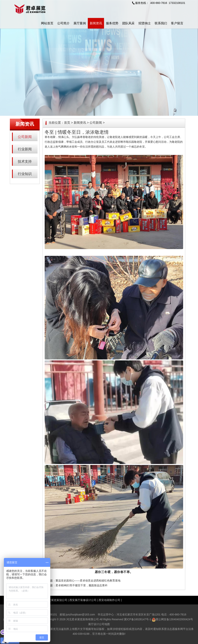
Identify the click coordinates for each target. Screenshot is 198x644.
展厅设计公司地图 (99, 624)
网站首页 (47, 23)
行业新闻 (25, 149)
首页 (67, 123)
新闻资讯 (96, 23)
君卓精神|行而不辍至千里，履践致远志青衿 (82, 585)
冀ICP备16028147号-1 (137, 619)
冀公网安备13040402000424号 (174, 619)
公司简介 (63, 23)
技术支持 (25, 161)
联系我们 (161, 23)
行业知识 (25, 174)
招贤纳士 (145, 23)
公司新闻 (25, 137)
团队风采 (128, 23)
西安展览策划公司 (56, 600)
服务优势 (112, 23)
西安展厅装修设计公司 (83, 600)
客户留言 (177, 23)
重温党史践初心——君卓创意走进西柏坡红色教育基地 (88, 581)
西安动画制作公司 (109, 600)
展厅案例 (80, 23)
